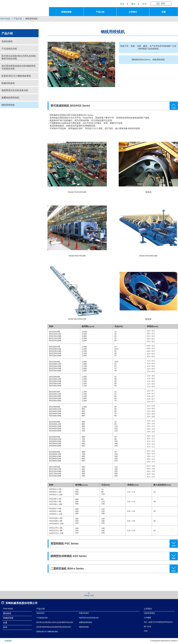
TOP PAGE (5, 19)
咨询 (5, 627)
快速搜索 (8, 641)
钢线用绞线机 (8, 105)
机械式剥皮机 (8, 83)
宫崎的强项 (8, 618)
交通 (5, 623)
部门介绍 (147, 627)
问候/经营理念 (149, 613)
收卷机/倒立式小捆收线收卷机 (16, 76)
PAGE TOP (89, 595)
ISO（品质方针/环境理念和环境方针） (159, 622)
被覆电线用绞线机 (10, 98)
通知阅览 (7, 613)
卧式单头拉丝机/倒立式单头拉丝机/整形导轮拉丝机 (19, 57)
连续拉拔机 (7, 41)
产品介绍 (18, 19)
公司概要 (147, 618)
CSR (146, 631)
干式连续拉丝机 (9, 49)
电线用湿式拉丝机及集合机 (15, 90)
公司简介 (148, 609)
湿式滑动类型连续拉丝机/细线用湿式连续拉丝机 (18, 67)
